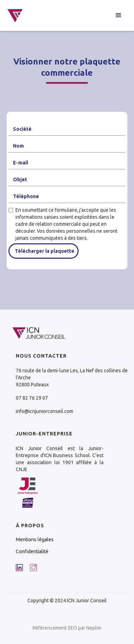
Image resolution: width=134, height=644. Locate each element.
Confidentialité (32, 551)
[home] (15, 15)
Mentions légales (35, 540)
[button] (119, 15)
